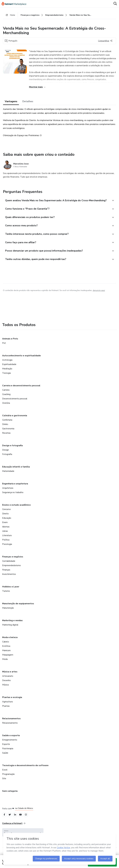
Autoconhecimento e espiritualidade (21, 359)
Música (5, 688)
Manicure (6, 654)
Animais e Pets (10, 342)
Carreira (6, 393)
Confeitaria (7, 423)
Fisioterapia (8, 752)
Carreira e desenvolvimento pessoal (21, 389)
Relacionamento (10, 726)
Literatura (7, 539)
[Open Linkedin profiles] (17, 818)
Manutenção (8, 611)
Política (6, 543)
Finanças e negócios (13, 560)
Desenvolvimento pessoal (15, 402)
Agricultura (7, 705)
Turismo (6, 595)
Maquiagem (8, 658)
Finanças (6, 573)
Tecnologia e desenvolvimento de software (25, 769)
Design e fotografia (12, 449)
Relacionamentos (11, 722)
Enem (5, 526)
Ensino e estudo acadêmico (16, 508)
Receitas (6, 437)
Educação (7, 522)
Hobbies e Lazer (11, 590)
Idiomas (6, 530)
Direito (5, 517)
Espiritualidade (9, 368)
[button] (57, 201)
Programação (8, 778)
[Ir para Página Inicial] (15, 4)
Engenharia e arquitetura (15, 487)
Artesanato (8, 680)
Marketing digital (10, 628)
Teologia (6, 377)
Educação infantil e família (16, 470)
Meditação (7, 372)
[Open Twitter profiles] (11, 818)
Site (4, 782)
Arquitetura (8, 492)
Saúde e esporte (11, 739)
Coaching (6, 398)
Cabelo (6, 645)
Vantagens (11, 102)
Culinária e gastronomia (15, 419)
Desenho (6, 684)
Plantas (6, 710)
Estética (6, 650)
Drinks (5, 428)
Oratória (6, 407)
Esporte (6, 748)
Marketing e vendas (12, 624)
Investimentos (9, 578)
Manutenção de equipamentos (18, 607)
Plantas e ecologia (12, 701)
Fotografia (7, 458)
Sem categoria (10, 795)
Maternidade (8, 475)
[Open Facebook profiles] (5, 818)
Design (6, 453)
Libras (5, 535)
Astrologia (7, 363)
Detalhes (28, 102)
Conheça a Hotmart (14, 827)
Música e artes (10, 675)
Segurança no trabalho (13, 496)
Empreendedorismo (11, 569)
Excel (5, 773)
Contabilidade (9, 565)
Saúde (5, 756)
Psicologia (7, 548)
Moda (5, 663)
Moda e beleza (10, 641)
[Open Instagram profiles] (29, 818)
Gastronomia (8, 432)
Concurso (6, 513)
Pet (4, 347)
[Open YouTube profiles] (23, 818)
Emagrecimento (10, 743)
